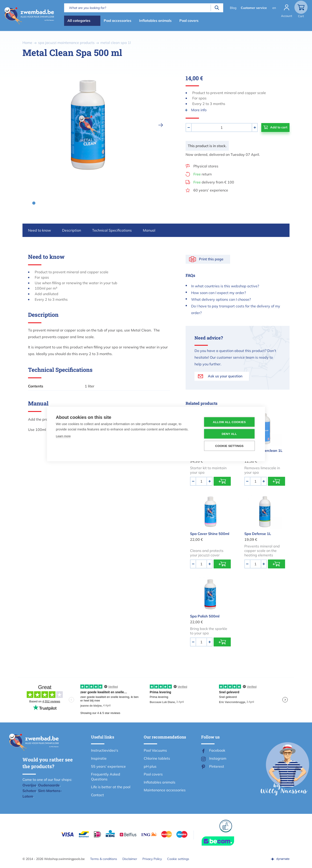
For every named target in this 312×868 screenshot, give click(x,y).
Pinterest (217, 766)
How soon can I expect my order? (219, 293)
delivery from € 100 (214, 182)
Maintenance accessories (165, 790)
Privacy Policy (152, 859)
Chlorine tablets (157, 758)
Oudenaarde (49, 785)
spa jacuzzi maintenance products (66, 43)
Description (72, 230)
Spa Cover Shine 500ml (210, 534)
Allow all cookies (229, 422)
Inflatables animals (155, 21)
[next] (161, 125)
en (274, 8)
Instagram (218, 758)
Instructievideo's (105, 750)
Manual (149, 230)
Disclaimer (130, 859)
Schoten (29, 791)
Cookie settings (178, 859)
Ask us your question (225, 376)
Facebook (217, 750)
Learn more (63, 436)
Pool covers (189, 21)
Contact (97, 795)
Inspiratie (99, 758)
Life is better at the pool (111, 787)
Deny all (229, 434)
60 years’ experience (211, 190)
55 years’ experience (108, 766)
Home (27, 43)
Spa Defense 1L (258, 534)
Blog (233, 8)
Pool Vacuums (155, 750)
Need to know (40, 230)
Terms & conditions (104, 859)
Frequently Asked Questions (106, 777)
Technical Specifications (112, 230)
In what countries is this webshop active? (225, 286)
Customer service (254, 8)
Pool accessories (118, 21)
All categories (79, 21)
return (203, 174)
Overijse (29, 785)
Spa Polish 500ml (205, 616)
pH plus (150, 766)
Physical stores (206, 166)
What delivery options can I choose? (221, 299)
